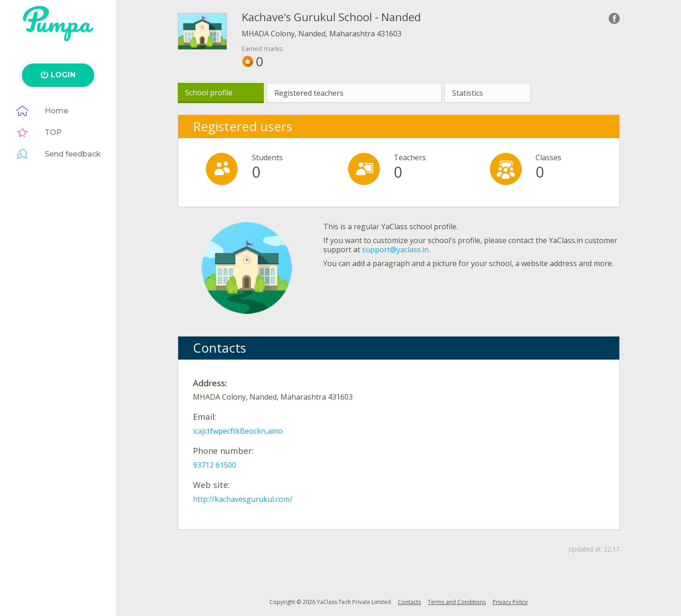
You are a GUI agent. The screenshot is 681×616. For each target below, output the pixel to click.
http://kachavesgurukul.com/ (243, 499)
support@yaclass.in (395, 250)
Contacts (409, 602)
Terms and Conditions (457, 602)
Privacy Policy (510, 602)
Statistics (468, 93)
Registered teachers (309, 93)
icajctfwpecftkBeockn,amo (238, 431)
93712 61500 (215, 465)
